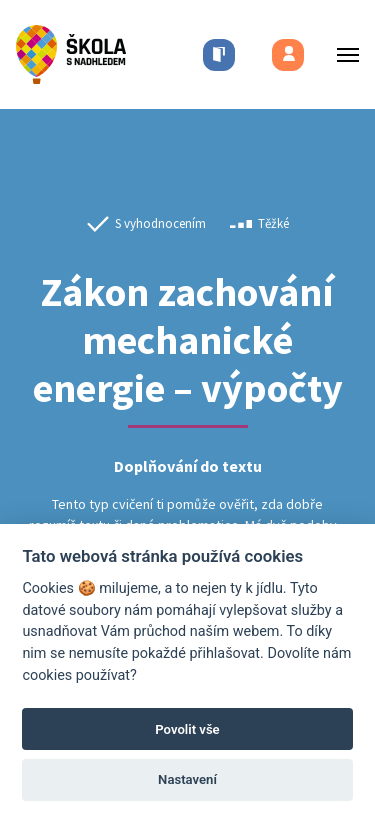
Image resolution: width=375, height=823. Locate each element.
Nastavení (187, 779)
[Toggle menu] (342, 54)
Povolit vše (187, 729)
